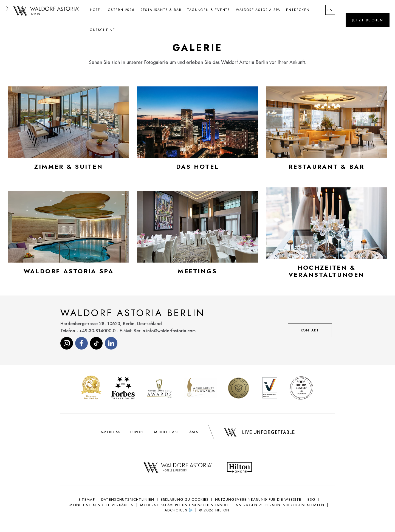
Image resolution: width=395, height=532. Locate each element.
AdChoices (176, 510)
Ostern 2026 (121, 10)
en (330, 10)
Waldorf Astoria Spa (258, 10)
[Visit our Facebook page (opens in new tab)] (81, 343)
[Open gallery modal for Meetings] (198, 235)
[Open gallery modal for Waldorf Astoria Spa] (69, 235)
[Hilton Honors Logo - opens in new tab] (239, 468)
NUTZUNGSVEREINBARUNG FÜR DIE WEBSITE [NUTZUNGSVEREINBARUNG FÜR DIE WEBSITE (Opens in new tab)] (258, 499)
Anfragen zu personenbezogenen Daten (280, 505)
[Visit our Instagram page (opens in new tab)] (67, 343)
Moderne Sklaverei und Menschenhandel (185, 505)
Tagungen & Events (209, 10)
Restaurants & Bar (161, 10)
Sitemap (87, 499)
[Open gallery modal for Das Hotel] (198, 131)
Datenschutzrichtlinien (128, 499)
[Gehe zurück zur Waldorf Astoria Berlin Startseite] (46, 11)
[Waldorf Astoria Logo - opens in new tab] (178, 468)
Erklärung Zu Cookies (185, 499)
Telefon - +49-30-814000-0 (88, 331)
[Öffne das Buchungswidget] (368, 20)
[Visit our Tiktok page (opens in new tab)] (96, 343)
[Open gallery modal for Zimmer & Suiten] (69, 131)
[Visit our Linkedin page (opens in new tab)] (111, 343)
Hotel (96, 10)
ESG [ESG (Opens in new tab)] (311, 499)
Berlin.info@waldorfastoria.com (165, 331)
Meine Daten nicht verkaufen (102, 505)
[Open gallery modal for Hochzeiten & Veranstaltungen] (326, 235)
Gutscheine (103, 30)
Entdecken (298, 10)
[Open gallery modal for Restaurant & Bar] (326, 131)
